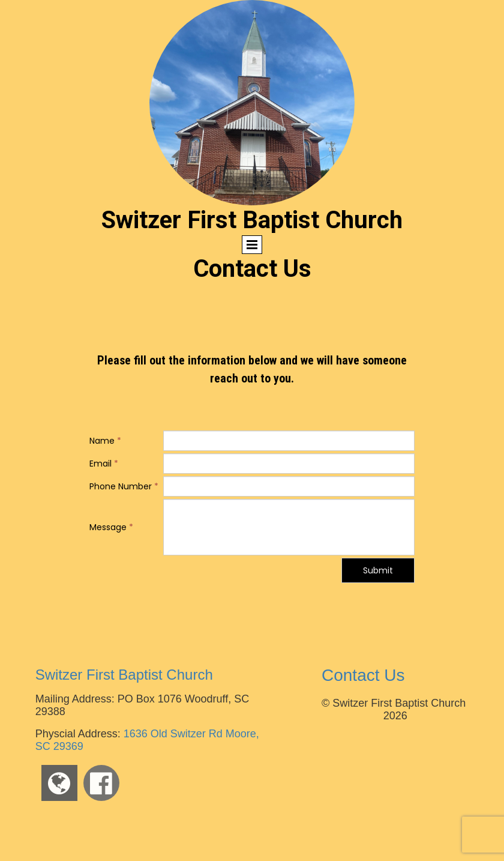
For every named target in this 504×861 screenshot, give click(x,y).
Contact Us (363, 675)
